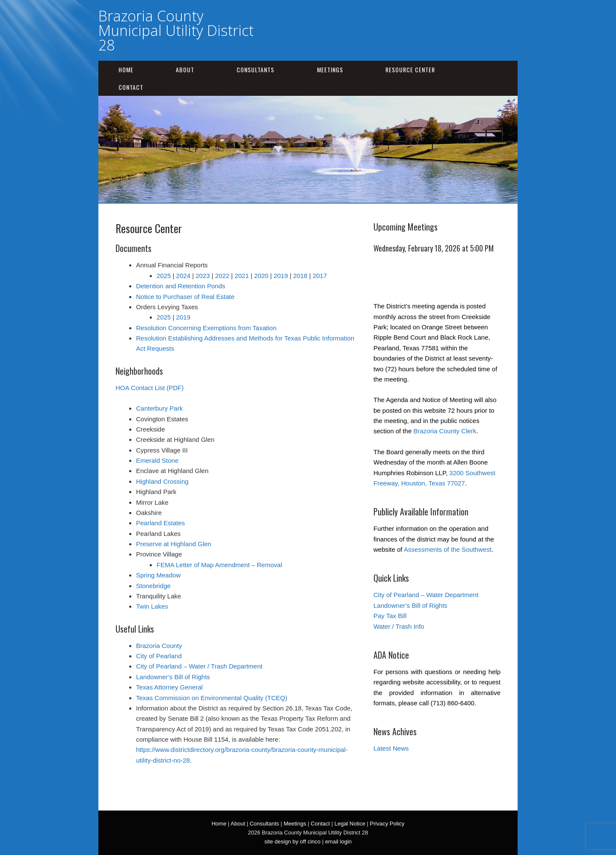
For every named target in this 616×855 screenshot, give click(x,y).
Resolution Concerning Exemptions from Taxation (206, 328)
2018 (300, 276)
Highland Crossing (162, 481)
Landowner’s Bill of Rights (173, 677)
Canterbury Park (159, 408)
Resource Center (410, 70)
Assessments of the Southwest (448, 549)
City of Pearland (159, 656)
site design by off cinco (292, 842)
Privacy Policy (387, 824)
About (185, 70)
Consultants (255, 70)
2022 (222, 276)
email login (338, 842)
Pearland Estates (160, 523)
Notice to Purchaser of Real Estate (185, 297)
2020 (261, 276)
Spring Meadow (158, 575)
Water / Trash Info (399, 626)
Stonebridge (153, 586)
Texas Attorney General (169, 687)
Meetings (330, 70)
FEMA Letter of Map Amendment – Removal (219, 565)
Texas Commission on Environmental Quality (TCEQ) (212, 698)
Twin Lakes (152, 606)
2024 (183, 276)
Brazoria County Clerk (445, 431)
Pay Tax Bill (390, 616)
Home (126, 70)
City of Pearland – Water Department (426, 595)
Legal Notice (350, 824)
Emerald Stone (157, 460)
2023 (203, 276)
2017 (320, 276)
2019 (281, 276)
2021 (241, 276)
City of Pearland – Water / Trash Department (199, 666)
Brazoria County (159, 646)
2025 (164, 276)
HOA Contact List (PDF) (150, 388)
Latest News (391, 748)
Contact (131, 87)
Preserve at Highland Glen (174, 544)
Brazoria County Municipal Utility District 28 (176, 30)
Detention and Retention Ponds (181, 286)
